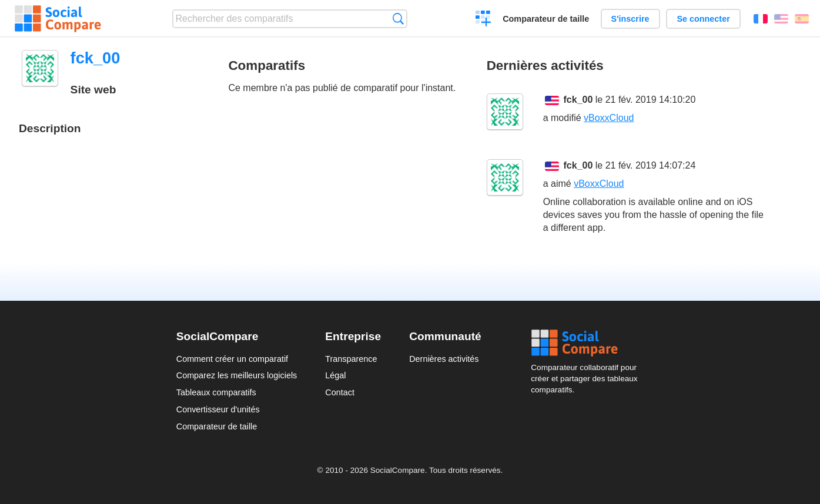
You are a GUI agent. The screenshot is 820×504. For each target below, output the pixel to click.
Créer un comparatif (483, 20)
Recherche (398, 19)
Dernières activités (444, 359)
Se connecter (703, 19)
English (781, 19)
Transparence (351, 359)
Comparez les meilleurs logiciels (237, 375)
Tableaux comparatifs (216, 392)
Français (761, 19)
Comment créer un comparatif (232, 359)
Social (587, 343)
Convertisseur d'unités (218, 409)
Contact (340, 392)
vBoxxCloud (609, 118)
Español (802, 19)
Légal (335, 375)
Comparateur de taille (546, 19)
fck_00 (578, 100)
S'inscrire (630, 19)
